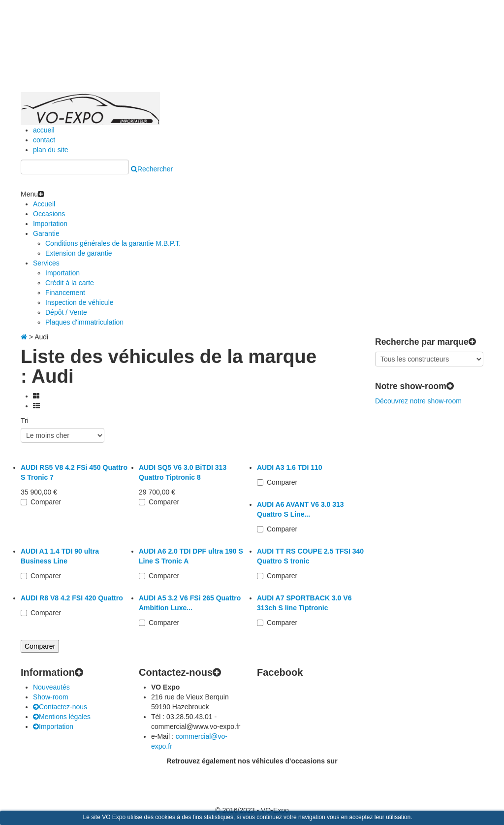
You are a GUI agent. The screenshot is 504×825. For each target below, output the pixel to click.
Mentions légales (62, 717)
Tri (25, 421)
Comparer (46, 502)
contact (44, 140)
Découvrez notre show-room (418, 401)
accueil (44, 130)
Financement (65, 293)
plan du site (51, 150)
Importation (50, 224)
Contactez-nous (60, 707)
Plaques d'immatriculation (84, 322)
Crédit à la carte (70, 283)
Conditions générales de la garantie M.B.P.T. (113, 243)
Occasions (49, 214)
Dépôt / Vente (66, 312)
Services (46, 263)
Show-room (51, 697)
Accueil (44, 204)
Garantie (46, 233)
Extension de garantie (79, 253)
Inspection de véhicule (79, 302)
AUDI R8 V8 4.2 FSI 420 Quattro (72, 598)
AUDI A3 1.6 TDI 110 (290, 467)
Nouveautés (51, 687)
